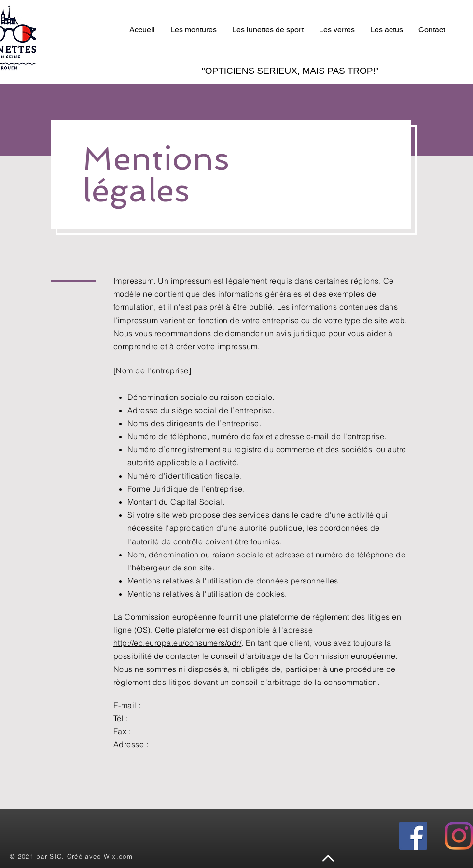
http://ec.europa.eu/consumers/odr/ (177, 643)
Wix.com (118, 856)
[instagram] (459, 836)
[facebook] (413, 836)
